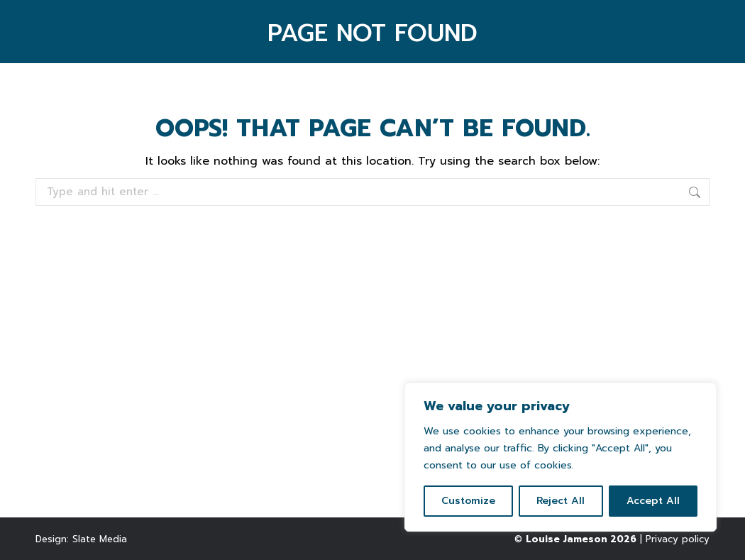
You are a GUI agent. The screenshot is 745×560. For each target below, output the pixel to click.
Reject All (561, 501)
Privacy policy (678, 539)
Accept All (653, 501)
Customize (468, 501)
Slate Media (100, 539)
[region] (561, 457)
